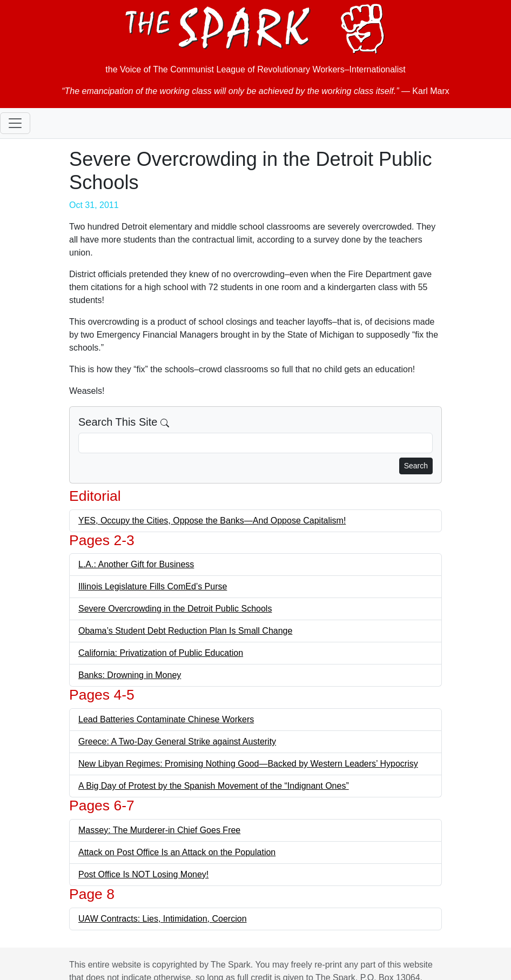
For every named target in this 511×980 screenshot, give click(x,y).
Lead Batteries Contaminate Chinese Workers (166, 719)
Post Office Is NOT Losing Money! (143, 874)
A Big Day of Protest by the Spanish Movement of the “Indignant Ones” (214, 786)
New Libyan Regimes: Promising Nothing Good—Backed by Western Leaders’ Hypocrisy (248, 764)
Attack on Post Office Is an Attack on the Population (177, 852)
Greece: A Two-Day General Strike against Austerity (177, 741)
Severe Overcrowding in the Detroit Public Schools (175, 609)
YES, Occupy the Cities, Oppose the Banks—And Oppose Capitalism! (212, 521)
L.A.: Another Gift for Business (136, 564)
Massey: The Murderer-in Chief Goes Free (159, 830)
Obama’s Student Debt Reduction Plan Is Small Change (185, 631)
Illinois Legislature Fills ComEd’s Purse (153, 586)
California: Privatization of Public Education (161, 653)
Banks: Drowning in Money (130, 675)
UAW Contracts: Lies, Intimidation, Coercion (163, 919)
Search (416, 466)
